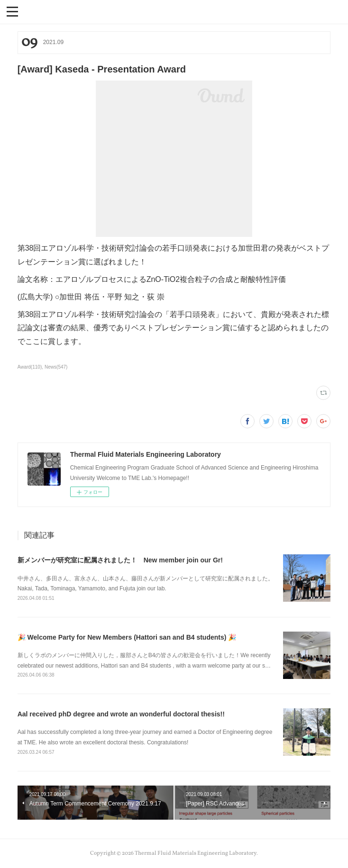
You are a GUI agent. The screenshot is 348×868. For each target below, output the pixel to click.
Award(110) (30, 367)
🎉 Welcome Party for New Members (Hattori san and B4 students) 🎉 (127, 637)
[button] (12, 11)
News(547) (56, 367)
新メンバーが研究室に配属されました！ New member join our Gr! (120, 560)
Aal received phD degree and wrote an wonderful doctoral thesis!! (121, 714)
